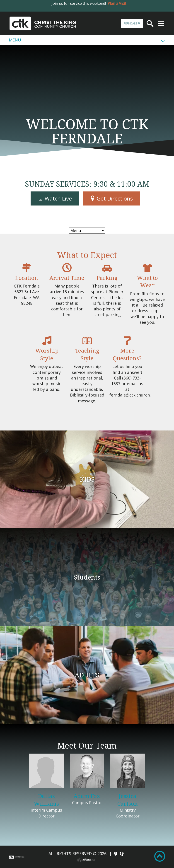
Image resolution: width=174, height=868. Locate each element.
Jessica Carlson (128, 800)
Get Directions (111, 198)
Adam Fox (87, 796)
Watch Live (55, 198)
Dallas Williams (46, 800)
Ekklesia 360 (86, 860)
